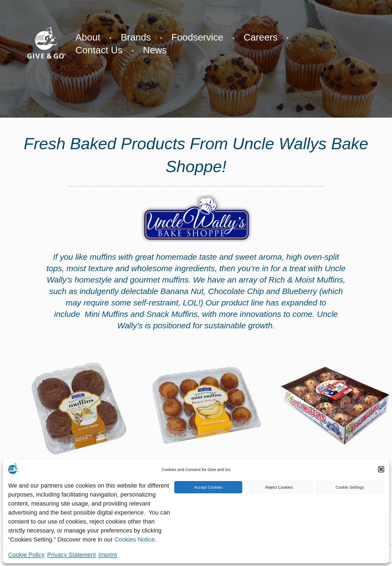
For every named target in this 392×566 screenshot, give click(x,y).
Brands (136, 37)
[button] (381, 469)
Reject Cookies (279, 487)
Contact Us (99, 50)
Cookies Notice (134, 539)
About (88, 37)
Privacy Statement (71, 555)
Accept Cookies (208, 487)
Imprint (108, 555)
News (155, 50)
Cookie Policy (26, 555)
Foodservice (197, 37)
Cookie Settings (350, 487)
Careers (261, 37)
